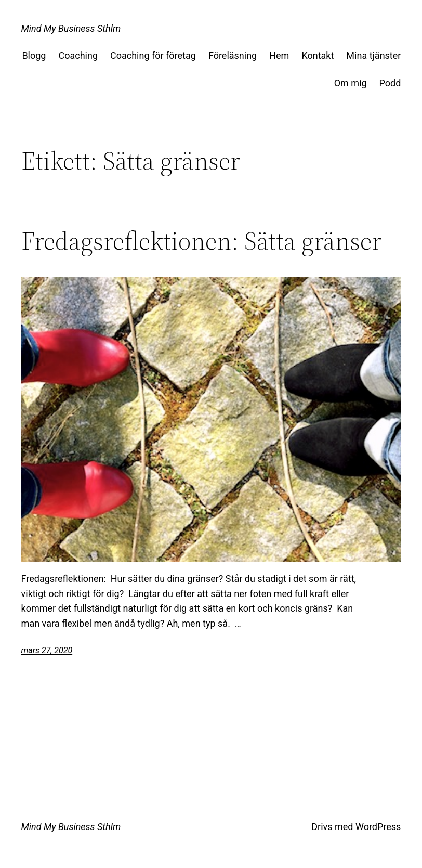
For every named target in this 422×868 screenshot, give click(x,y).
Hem (279, 55)
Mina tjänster (373, 55)
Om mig (351, 83)
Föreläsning (233, 55)
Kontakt (318, 55)
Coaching (78, 55)
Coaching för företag (153, 55)
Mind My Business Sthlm (71, 28)
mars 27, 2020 (47, 650)
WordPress (378, 827)
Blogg (34, 55)
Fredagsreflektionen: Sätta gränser (201, 241)
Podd (390, 83)
